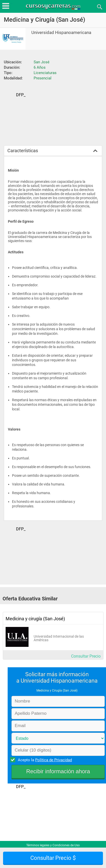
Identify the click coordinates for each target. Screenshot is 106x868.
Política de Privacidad (54, 760)
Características (23, 151)
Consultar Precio (86, 656)
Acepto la (44, 760)
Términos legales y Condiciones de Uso (53, 845)
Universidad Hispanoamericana (61, 33)
